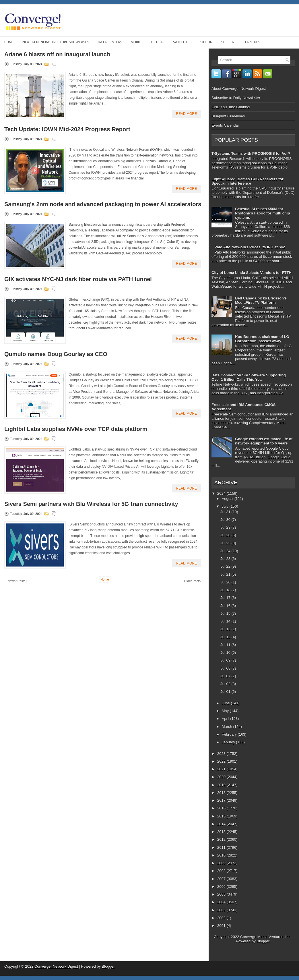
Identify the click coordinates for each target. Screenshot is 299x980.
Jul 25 (226, 543)
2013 (222, 832)
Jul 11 (226, 645)
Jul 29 (226, 527)
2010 (222, 855)
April (226, 719)
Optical (158, 42)
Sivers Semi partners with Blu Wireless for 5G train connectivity (91, 504)
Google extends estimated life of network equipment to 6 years (264, 441)
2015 (222, 816)
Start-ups (251, 42)
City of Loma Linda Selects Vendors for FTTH (252, 273)
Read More (186, 114)
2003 (222, 910)
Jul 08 (226, 668)
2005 (222, 894)
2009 (222, 863)
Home (9, 42)
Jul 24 (226, 551)
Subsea (228, 42)
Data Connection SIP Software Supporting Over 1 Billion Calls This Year (249, 377)
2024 (222, 493)
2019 (222, 785)
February (230, 734)
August (228, 499)
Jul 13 (226, 629)
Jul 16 (226, 606)
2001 (222, 926)
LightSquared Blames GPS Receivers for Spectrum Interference (247, 181)
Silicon (206, 42)
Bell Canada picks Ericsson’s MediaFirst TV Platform (261, 300)
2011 (222, 847)
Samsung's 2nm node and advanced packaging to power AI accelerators (103, 204)
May (226, 711)
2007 (222, 879)
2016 (222, 808)
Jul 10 (226, 653)
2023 (222, 754)
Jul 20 (226, 582)
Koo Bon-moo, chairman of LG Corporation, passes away (262, 339)
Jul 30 (226, 520)
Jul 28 (226, 535)
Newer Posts (16, 581)
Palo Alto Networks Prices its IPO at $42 (250, 247)
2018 (222, 793)
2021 (222, 769)
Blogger (263, 941)
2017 (222, 800)
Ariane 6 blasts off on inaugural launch (57, 54)
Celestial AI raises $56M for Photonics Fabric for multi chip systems (262, 213)
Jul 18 (226, 590)
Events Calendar (225, 125)
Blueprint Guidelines (228, 116)
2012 (222, 839)
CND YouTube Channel (231, 107)
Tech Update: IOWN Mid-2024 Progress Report (67, 129)
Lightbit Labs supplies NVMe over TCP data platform (76, 429)
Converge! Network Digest (56, 966)
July (226, 506)
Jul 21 (226, 574)
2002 (222, 918)
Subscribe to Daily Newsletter (236, 98)
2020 (222, 777)
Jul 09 (226, 660)
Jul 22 (226, 566)
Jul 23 (226, 559)
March (228, 727)
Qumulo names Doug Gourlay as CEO (56, 354)
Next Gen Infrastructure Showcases (56, 42)
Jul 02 (226, 684)
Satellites (182, 42)
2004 (222, 902)
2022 (222, 761)
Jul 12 (226, 637)
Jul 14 (226, 621)
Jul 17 (226, 598)
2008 (222, 871)
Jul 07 (226, 676)
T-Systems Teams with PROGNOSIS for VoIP (251, 153)
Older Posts (192, 581)
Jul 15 (226, 613)
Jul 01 (226, 692)
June (226, 703)
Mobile (137, 42)
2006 (222, 887)
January (229, 742)
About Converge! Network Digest (239, 89)
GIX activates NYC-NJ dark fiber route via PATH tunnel (78, 279)
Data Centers (110, 42)
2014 (222, 824)
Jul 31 (226, 512)
